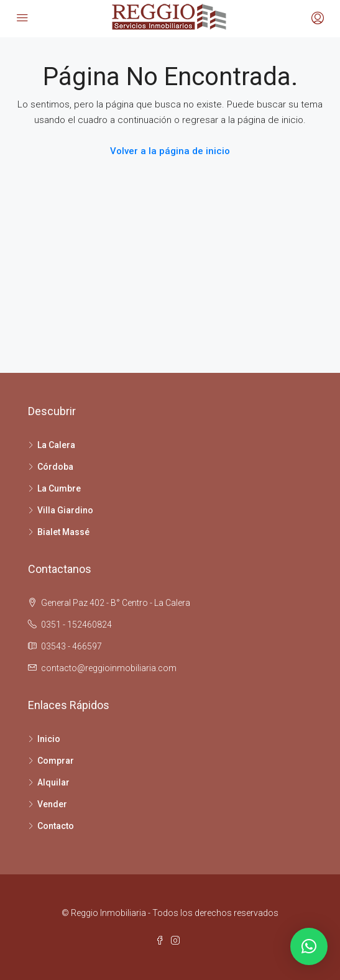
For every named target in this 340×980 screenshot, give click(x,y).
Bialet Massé (63, 532)
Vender (52, 804)
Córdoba (55, 467)
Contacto (56, 826)
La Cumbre (59, 488)
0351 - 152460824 (76, 625)
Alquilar (53, 782)
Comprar (56, 761)
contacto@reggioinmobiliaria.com (109, 668)
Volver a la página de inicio (170, 151)
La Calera (56, 445)
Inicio (49, 739)
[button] (309, 946)
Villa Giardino (65, 510)
